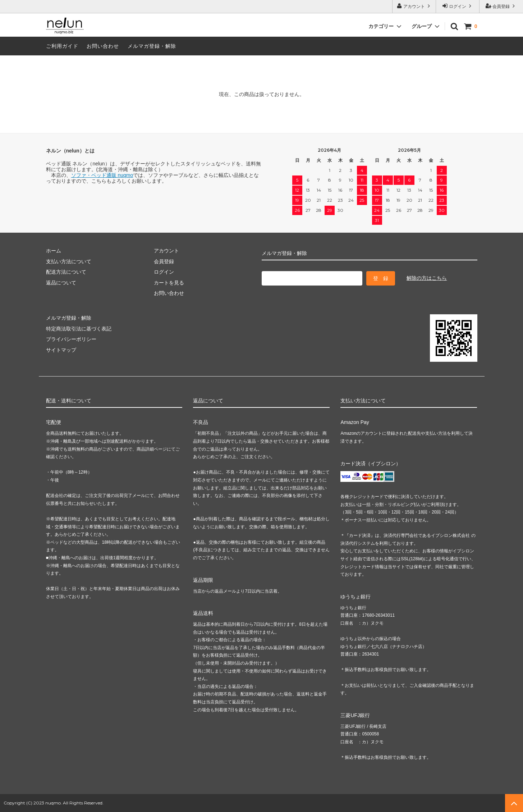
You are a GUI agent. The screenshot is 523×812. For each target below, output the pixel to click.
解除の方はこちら (427, 278)
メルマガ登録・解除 (152, 46)
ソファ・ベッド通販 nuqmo (102, 175)
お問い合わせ (103, 46)
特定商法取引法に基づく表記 (79, 329)
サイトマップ (61, 350)
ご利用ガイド (62, 46)
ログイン (458, 6)
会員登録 (501, 6)
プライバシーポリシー (71, 339)
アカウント (414, 6)
